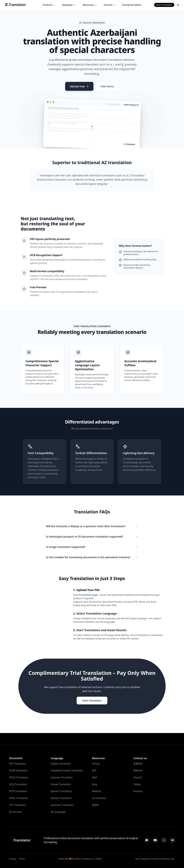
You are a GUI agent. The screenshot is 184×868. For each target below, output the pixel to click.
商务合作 (138, 770)
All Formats (15, 812)
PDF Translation (18, 764)
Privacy (13, 859)
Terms (22, 859)
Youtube (138, 791)
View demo (107, 86)
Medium (96, 791)
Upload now (79, 86)
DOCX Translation (19, 777)
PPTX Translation (18, 791)
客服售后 (138, 764)
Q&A (94, 777)
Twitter (137, 784)
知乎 (94, 770)
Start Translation (164, 5)
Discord (137, 777)
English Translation (61, 764)
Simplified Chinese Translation (67, 770)
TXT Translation (17, 805)
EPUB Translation (18, 770)
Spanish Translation (61, 791)
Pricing (96, 764)
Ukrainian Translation (62, 805)
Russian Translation (61, 798)
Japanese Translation (62, 777)
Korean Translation (61, 784)
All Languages (58, 812)
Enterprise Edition (132, 5)
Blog (94, 784)
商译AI (95, 805)
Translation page (88, 595)
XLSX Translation (18, 784)
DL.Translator (99, 798)
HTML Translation (19, 798)
